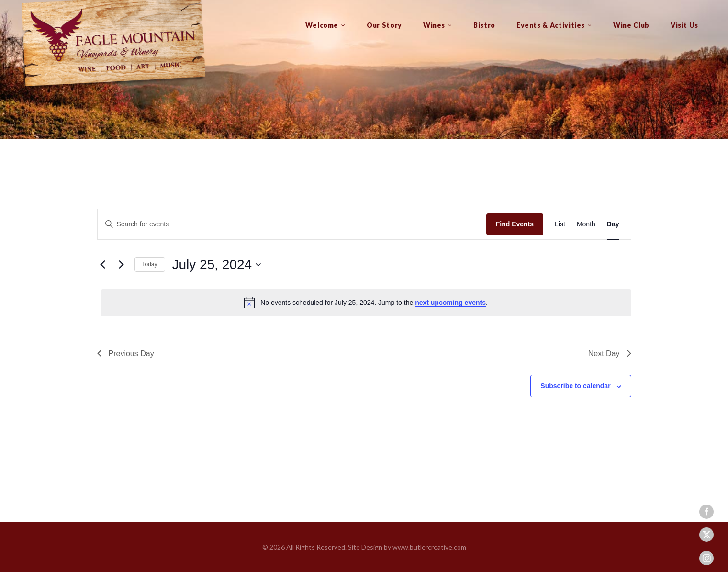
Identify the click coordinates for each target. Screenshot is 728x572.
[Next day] (122, 265)
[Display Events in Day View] (613, 224)
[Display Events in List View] (560, 224)
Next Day (610, 353)
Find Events (515, 224)
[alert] (366, 303)
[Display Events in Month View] (586, 224)
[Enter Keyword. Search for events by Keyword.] (292, 224)
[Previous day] (103, 265)
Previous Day (126, 353)
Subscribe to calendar (575, 386)
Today (150, 264)
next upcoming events (450, 303)
